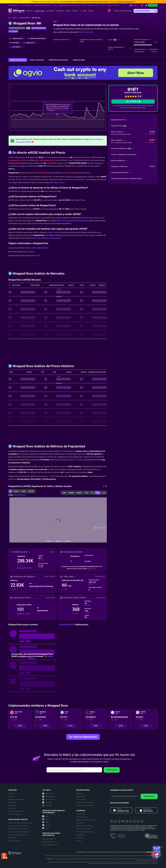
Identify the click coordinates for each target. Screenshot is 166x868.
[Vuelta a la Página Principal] (10, 18)
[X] (112, 821)
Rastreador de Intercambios (74, 180)
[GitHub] (142, 821)
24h (115, 40)
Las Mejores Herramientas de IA (18, 835)
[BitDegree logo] (15, 853)
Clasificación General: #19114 (17, 28)
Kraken (19, 180)
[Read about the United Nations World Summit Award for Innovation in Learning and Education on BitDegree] (151, 835)
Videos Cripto (12, 808)
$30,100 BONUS (133, 101)
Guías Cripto (12, 802)
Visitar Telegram (50, 576)
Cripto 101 (11, 796)
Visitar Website (100, 576)
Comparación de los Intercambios (18, 826)
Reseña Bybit (80, 794)
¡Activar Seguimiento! (87, 32)
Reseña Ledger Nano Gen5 (50, 845)
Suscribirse (149, 796)
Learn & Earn (12, 794)
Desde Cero (36, 256)
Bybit (13, 180)
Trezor (62, 183)
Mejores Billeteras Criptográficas (18, 829)
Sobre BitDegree (81, 814)
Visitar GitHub (50, 598)
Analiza (20, 726)
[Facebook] (123, 821)
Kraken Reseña (81, 796)
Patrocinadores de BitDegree (85, 832)
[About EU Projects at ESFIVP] (118, 835)
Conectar (153, 5)
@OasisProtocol (20, 495)
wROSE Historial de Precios (59, 60)
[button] (113, 5)
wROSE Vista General (18, 60)
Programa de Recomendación (85, 826)
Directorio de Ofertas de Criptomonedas (73, 221)
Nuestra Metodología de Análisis (86, 820)
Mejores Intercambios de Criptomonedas (21, 823)
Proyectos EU (80, 823)
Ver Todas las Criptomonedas (83, 737)
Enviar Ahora (93, 569)
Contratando (80, 838)
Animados (31, 252)
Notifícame (112, 770)
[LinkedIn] (127, 821)
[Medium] (131, 821)
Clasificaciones (25, 18)
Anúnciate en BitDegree (83, 829)
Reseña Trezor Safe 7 (49, 842)
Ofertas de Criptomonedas (16, 811)
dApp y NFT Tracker (14, 841)
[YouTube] (119, 821)
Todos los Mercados (37, 60)
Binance (26, 180)
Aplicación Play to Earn (15, 814)
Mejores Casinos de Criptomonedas (19, 832)
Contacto (79, 841)
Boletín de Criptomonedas (16, 799)
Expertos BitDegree (82, 817)
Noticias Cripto (13, 805)
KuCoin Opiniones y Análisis (84, 805)
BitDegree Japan (81, 835)
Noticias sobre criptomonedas (36, 248)
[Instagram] (135, 821)
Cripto (16, 18)
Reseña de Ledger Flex (49, 839)
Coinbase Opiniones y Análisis (85, 802)
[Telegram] (116, 821)
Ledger (55, 183)
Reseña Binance (81, 799)
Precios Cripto (13, 838)
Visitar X (52, 552)
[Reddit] (138, 821)
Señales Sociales (79, 60)
